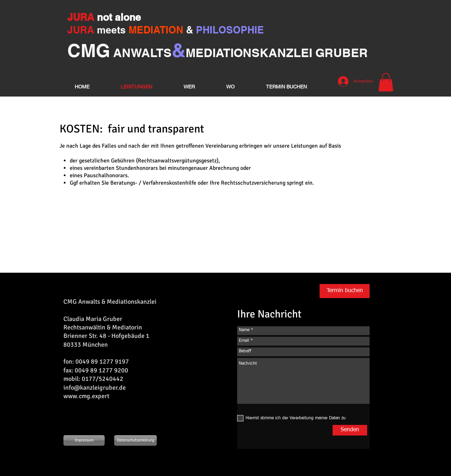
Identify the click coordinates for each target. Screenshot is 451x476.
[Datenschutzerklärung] (135, 440)
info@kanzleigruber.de (95, 388)
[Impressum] (84, 440)
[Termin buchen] (345, 291)
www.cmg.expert (86, 396)
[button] (386, 82)
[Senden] (350, 430)
